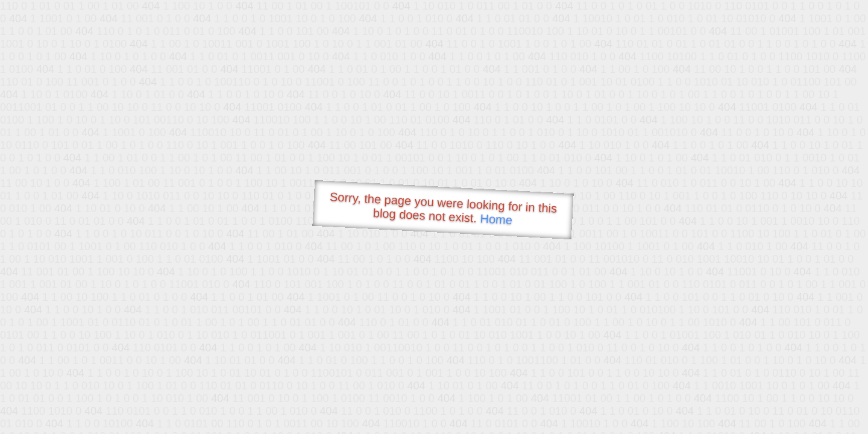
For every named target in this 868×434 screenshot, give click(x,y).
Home (496, 219)
